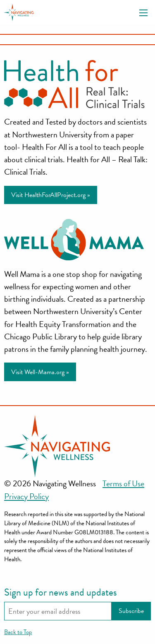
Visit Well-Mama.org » (40, 372)
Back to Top (18, 632)
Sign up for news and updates (61, 592)
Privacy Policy (26, 496)
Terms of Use (123, 483)
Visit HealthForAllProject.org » (51, 195)
